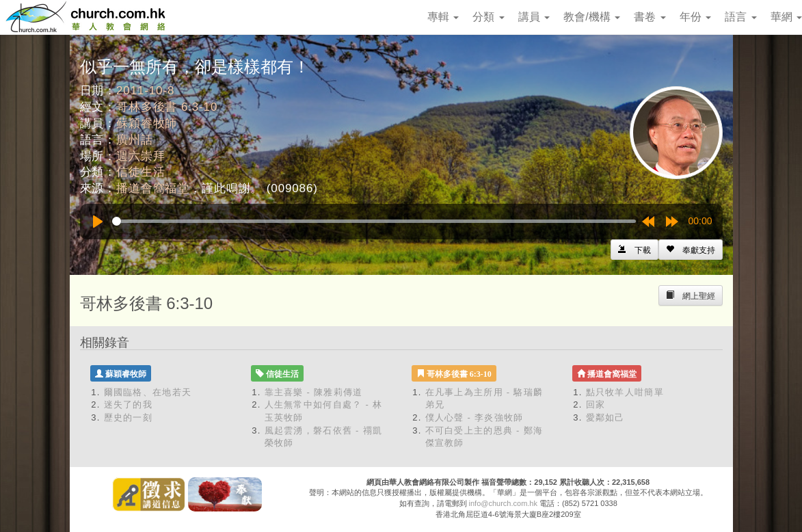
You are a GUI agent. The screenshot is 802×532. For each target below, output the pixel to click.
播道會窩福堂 (153, 188)
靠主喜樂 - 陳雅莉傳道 (314, 392)
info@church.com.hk (503, 503)
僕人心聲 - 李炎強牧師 (474, 417)
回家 (596, 404)
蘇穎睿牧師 (147, 123)
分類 (488, 17)
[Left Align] (691, 250)
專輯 (443, 17)
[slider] (374, 221)
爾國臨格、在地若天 (148, 392)
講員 (534, 17)
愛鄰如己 (605, 417)
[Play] (98, 222)
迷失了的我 (129, 404)
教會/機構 (592, 17)
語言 (740, 17)
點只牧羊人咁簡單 (625, 392)
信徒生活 (141, 172)
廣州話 (135, 140)
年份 (695, 17)
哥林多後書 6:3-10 (167, 107)
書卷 (650, 17)
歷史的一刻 (129, 417)
